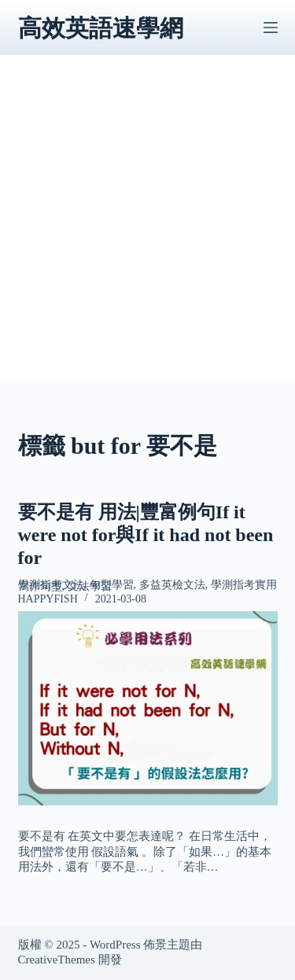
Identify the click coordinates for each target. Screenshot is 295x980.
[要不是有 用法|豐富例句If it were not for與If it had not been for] (148, 709)
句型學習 (112, 585)
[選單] (271, 28)
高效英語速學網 (101, 28)
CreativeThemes (57, 960)
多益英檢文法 (172, 585)
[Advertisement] (147, 236)
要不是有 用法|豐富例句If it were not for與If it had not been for (146, 535)
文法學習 (90, 586)
